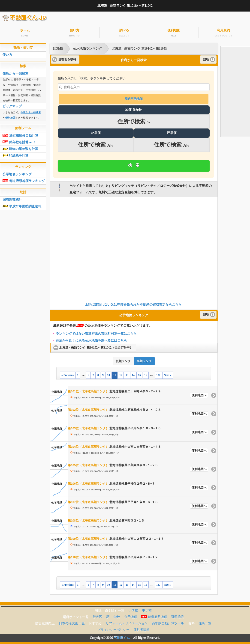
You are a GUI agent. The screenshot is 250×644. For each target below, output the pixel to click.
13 (127, 374)
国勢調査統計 (12, 199)
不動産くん (122, 637)
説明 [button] (206, 58)
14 (133, 374)
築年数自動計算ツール (168, 622)
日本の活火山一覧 (72, 622)
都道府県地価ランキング (24, 180)
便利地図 (174, 33)
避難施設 (178, 616)
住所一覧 (205, 622)
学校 (117, 616)
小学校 (133, 609)
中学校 (147, 609)
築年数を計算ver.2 (19, 141)
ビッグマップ (12, 105)
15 (139, 374)
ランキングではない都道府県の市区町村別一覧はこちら (96, 332)
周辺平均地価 (134, 98)
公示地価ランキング (87, 48)
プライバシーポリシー (113, 629)
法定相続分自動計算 (20, 135)
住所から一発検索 (15, 73)
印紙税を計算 (15, 155)
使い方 (75, 33)
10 (108, 374)
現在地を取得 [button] (67, 58)
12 (121, 374)
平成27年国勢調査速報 (22, 205)
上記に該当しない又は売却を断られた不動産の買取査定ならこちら (133, 304)
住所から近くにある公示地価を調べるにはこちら (91, 339)
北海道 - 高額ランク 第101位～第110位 (139, 48)
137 (158, 374)
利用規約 (223, 33)
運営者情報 (142, 629)
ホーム (25, 33)
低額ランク (123, 360)
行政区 (97, 616)
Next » (168, 374)
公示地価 (131, 616)
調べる (124, 33)
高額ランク (144, 360)
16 (146, 374)
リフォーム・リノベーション (127, 622)
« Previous (68, 374)
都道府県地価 (154, 616)
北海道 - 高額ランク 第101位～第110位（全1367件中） (98, 347)
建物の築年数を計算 (20, 148)
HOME (58, 48)
